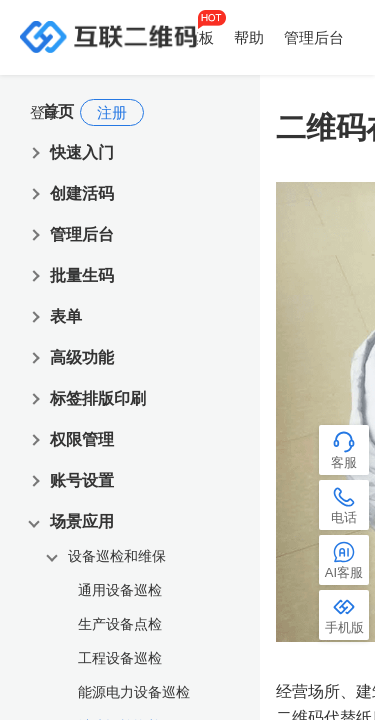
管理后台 (314, 37)
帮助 (249, 37)
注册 (112, 112)
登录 (45, 112)
